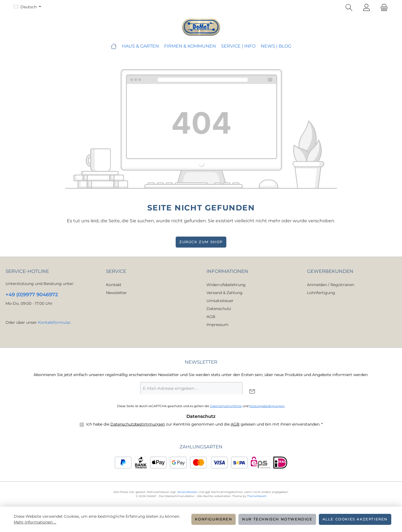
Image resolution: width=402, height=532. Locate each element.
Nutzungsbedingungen (267, 406)
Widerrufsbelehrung (226, 285)
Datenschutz (219, 309)
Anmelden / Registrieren (331, 285)
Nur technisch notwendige (277, 519)
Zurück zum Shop (201, 242)
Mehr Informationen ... (35, 522)
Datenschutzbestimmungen (138, 424)
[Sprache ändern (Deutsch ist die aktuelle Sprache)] (27, 7)
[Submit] (252, 392)
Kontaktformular (54, 322)
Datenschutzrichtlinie (226, 406)
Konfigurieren (214, 519)
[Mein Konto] (366, 8)
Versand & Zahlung (225, 293)
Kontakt (114, 285)
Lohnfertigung (321, 293)
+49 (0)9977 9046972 (32, 295)
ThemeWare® (257, 496)
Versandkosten (187, 492)
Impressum (218, 325)
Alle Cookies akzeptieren (355, 519)
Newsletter (116, 293)
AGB (211, 317)
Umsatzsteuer (220, 301)
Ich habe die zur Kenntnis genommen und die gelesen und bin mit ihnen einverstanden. (204, 424)
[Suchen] (349, 8)
